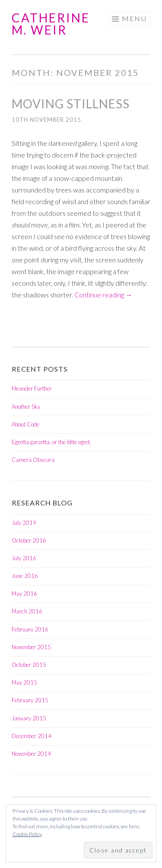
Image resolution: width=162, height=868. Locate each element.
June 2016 (25, 576)
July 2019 (24, 523)
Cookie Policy (27, 834)
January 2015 (29, 718)
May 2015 (24, 682)
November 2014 (31, 754)
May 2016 (24, 593)
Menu (134, 18)
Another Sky (26, 407)
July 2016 (24, 558)
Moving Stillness (71, 104)
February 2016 (30, 629)
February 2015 (30, 700)
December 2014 (32, 736)
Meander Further (32, 388)
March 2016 (27, 611)
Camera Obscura (33, 460)
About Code (25, 424)
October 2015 (29, 665)
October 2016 (29, 540)
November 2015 (31, 647)
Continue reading (103, 295)
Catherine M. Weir (51, 24)
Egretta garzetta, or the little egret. (51, 442)
